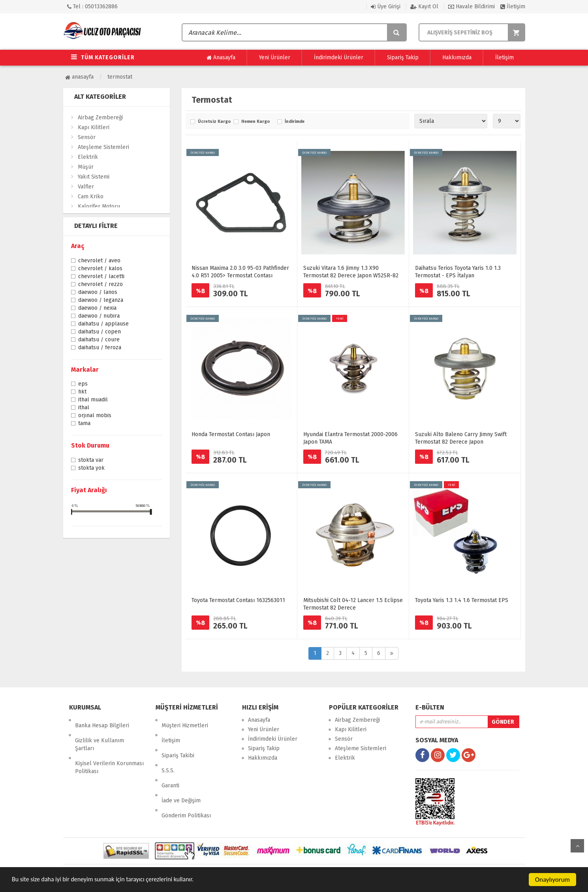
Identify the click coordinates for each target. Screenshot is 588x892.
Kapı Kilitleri (94, 127)
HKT (82, 392)
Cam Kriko (91, 197)
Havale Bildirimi (472, 7)
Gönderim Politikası (186, 777)
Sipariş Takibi (178, 739)
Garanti (170, 758)
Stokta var (91, 461)
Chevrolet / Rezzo (101, 285)
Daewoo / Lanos (98, 293)
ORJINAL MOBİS (95, 416)
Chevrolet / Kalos (100, 269)
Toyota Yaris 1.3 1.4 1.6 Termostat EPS (462, 600)
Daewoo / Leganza (101, 301)
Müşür (86, 167)
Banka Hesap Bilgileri (102, 720)
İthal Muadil (93, 400)
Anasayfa (221, 58)
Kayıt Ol (424, 7)
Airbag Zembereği (100, 118)
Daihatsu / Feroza (100, 348)
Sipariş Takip (403, 57)
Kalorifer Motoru (99, 206)
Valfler (86, 187)
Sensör (87, 137)
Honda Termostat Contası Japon (231, 434)
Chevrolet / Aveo (99, 261)
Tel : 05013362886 (92, 7)
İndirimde (295, 122)
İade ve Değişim (181, 767)
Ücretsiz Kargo (214, 122)
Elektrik (88, 157)
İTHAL (84, 408)
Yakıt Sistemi (94, 177)
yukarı (577, 846)
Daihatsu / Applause (103, 324)
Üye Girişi (386, 7)
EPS (83, 384)
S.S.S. (168, 748)
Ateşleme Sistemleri (103, 147)
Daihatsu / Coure (99, 340)
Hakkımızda (457, 57)
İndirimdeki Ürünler (339, 57)
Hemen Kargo (255, 122)
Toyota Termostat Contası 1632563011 (238, 600)
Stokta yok (91, 469)
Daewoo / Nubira (99, 316)
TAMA (84, 424)
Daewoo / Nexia (97, 309)
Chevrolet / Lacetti (101, 277)
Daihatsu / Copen (100, 332)
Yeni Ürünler (275, 57)
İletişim (513, 7)
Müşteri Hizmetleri (185, 720)
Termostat (120, 77)
